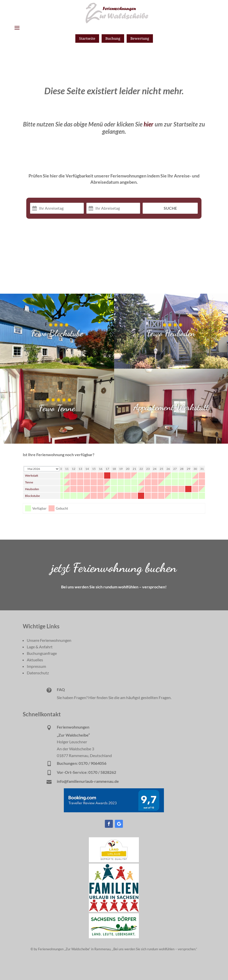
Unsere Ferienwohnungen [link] (49, 640)
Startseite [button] (87, 38)
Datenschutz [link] (38, 673)
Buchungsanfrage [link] (42, 653)
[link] (114, 861)
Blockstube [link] (32, 496)
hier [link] (149, 124)
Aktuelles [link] (35, 660)
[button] (17, 27)
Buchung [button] (113, 38)
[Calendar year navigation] (42, 469)
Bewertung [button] (140, 38)
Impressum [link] (36, 666)
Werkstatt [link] (32, 476)
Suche (170, 208)
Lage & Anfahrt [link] (40, 647)
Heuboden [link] (32, 489)
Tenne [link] (29, 482)
